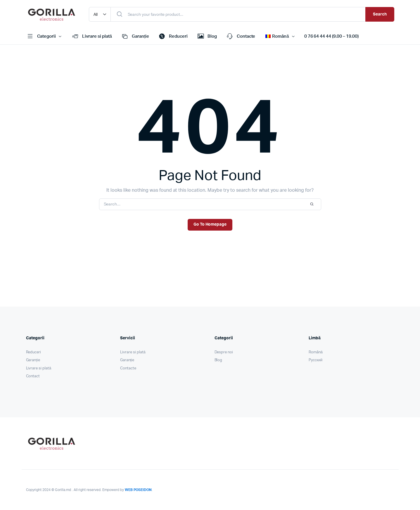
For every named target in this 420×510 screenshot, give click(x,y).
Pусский (316, 360)
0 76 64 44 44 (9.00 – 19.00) (331, 36)
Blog (207, 37)
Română (316, 352)
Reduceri (173, 37)
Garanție (135, 37)
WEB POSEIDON (138, 490)
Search (380, 14)
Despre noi (224, 352)
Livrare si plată (91, 37)
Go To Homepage (210, 224)
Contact (33, 376)
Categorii (41, 37)
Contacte (241, 37)
